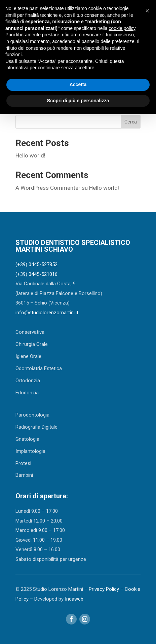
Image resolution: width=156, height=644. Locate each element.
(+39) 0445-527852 (36, 264)
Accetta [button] (78, 84)
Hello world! (30, 155)
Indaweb (74, 599)
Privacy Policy (104, 589)
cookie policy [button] (122, 28)
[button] (147, 11)
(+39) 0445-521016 (36, 274)
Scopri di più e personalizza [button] (78, 101)
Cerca (131, 122)
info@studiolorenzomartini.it (47, 313)
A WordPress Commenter (48, 188)
